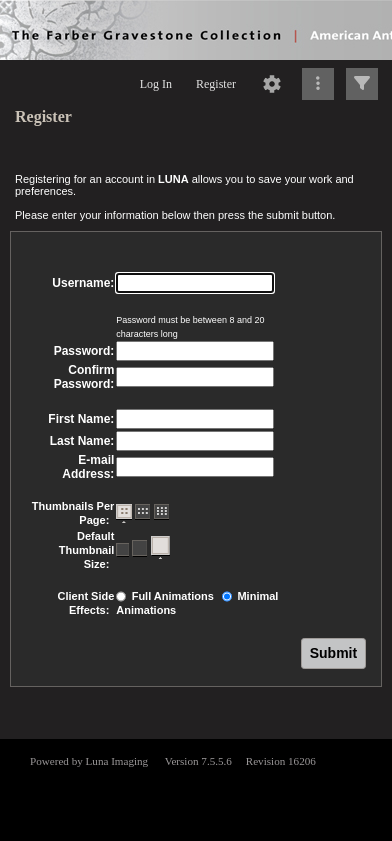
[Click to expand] (362, 84)
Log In (156, 84)
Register (216, 84)
